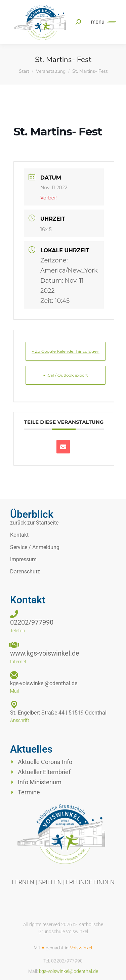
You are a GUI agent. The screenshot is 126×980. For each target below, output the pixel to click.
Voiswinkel (81, 948)
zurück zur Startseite (34, 523)
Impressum (23, 559)
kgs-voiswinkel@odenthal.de (69, 971)
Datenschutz (25, 572)
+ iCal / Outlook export (66, 375)
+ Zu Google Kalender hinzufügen (66, 351)
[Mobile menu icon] (102, 22)
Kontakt (19, 535)
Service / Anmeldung (35, 547)
